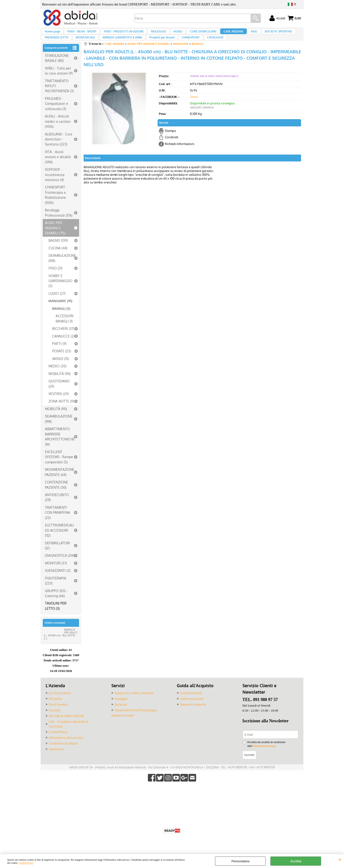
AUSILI (172, 34)
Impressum (56, 758)
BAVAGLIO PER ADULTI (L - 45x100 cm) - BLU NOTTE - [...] (61, 644)
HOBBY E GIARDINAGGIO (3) (60, 291)
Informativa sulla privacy (66, 747)
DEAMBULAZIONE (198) (62, 268)
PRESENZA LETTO (56, 45)
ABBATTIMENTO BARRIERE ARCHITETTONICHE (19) (60, 446)
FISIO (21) (55, 278)
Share (194, 107)
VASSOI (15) (61, 369)
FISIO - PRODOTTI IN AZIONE (121, 34)
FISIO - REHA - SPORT (80, 34)
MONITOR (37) (56, 573)
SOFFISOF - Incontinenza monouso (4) (55, 185)
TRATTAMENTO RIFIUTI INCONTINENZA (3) (59, 96)
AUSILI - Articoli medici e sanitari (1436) (58, 131)
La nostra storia (60, 703)
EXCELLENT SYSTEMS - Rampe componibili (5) (59, 467)
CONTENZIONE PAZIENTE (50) (56, 495)
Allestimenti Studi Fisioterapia (136, 719)
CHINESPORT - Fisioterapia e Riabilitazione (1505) (56, 205)
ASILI (243, 34)
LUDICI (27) (57, 303)
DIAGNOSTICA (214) (60, 565)
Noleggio (121, 708)
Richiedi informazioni (180, 154)
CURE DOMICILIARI (195, 34)
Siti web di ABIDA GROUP (66, 725)
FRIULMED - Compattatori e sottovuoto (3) (56, 114)
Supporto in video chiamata (134, 703)
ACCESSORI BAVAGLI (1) (65, 328)
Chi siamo (55, 708)
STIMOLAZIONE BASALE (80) (57, 68)
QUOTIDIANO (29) (59, 394)
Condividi (172, 147)
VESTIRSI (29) (59, 404)
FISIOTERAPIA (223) (56, 590)
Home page (52, 34)
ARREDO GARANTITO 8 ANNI (119, 45)
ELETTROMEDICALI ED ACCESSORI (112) (59, 540)
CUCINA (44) (58, 258)
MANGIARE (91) (60, 311)
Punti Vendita (58, 714)
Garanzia (121, 714)
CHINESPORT (184, 45)
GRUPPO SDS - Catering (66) (56, 603)
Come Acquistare (192, 708)
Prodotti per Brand (157, 45)
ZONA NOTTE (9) (61, 411)
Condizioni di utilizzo (63, 752)
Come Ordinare (191, 703)
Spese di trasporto (193, 714)
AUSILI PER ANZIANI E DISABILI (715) (55, 238)
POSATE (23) (62, 361)
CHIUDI (340, 859)
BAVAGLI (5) (61, 318)
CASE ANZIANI (224, 34)
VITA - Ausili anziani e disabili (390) (58, 167)
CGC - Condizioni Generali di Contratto (68, 733)
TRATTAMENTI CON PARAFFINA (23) (57, 522)
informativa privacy (263, 755)
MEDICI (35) (57, 376)
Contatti (55, 719)
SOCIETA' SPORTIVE (266, 34)
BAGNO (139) (58, 250)
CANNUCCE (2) (63, 346)
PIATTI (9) (59, 354)
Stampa (170, 140)
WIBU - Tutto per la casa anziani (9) (59, 80)
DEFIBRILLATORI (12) (57, 555)
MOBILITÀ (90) (59, 383)
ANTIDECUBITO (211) (57, 507)
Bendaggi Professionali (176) (59, 222)
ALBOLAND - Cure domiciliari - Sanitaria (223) (59, 149)
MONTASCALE (84, 45)
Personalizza (240, 861)
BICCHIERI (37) (63, 338)
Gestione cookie (123, 725)
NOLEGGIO (154, 34)
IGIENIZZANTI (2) (58, 580)
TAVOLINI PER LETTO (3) (56, 616)
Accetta (296, 861)
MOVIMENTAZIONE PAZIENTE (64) (60, 482)
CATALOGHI (207, 45)
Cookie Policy (26, 863)
